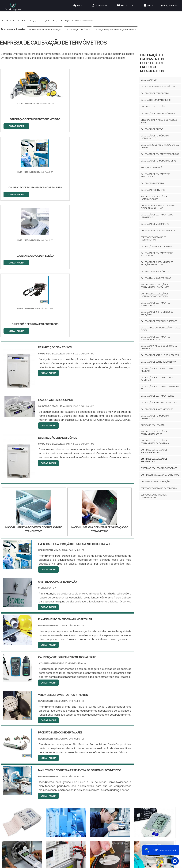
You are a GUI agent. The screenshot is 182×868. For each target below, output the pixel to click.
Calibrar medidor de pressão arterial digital (160, 329)
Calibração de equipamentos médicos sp (160, 388)
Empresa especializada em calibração (45, 29)
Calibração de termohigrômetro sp (159, 321)
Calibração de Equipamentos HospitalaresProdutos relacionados (152, 63)
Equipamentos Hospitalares (112, 740)
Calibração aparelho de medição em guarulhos (159, 347)
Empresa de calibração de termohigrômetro (154, 451)
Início (78, 5)
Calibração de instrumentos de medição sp (157, 313)
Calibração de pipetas (152, 129)
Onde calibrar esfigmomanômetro (159, 231)
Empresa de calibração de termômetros (154, 460)
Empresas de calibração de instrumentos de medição (155, 295)
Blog (148, 5)
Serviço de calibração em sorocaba (159, 488)
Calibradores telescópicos (155, 271)
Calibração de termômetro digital (159, 161)
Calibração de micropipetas (155, 224)
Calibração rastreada (152, 183)
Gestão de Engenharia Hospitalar (115, 718)
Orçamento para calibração (155, 482)
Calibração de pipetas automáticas (159, 403)
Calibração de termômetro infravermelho (155, 137)
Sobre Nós (100, 5)
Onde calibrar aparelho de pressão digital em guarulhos (159, 207)
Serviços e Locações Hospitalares (115, 734)
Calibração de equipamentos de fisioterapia (157, 254)
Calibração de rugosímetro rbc (157, 409)
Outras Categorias (113, 710)
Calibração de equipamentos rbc (157, 396)
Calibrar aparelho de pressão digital (160, 87)
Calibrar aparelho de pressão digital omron (160, 146)
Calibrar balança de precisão (156, 278)
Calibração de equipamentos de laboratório (157, 216)
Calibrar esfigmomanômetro (78, 29)
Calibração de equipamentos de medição (157, 370)
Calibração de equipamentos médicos (160, 154)
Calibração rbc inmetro (153, 190)
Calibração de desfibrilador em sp (158, 362)
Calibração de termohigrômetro (158, 113)
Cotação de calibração (153, 425)
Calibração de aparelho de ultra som (160, 355)
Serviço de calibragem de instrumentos (154, 496)
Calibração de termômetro (155, 93)
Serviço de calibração (152, 167)
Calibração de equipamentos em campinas (157, 379)
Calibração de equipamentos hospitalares (155, 175)
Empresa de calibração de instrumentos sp (154, 198)
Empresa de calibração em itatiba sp (159, 468)
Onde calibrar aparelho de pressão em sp (159, 121)
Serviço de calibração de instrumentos (154, 239)
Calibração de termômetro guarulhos (155, 417)
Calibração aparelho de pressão (157, 246)
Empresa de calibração (153, 107)
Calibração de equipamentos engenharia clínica (115, 29)
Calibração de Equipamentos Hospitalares (112, 726)
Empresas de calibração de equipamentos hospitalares (155, 286)
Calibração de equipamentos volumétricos (155, 304)
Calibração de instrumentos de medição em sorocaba (157, 263)
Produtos (125, 5)
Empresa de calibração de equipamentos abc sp (154, 433)
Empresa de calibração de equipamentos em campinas (155, 442)
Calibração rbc (149, 80)
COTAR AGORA (16, 126)
